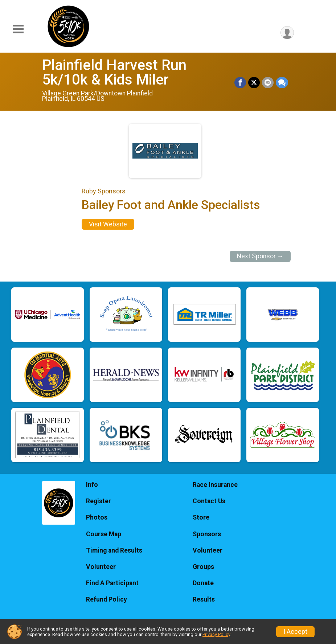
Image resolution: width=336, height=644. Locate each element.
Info (92, 485)
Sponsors (207, 534)
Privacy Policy (216, 634)
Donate (203, 583)
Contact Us (209, 501)
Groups (203, 567)
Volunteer (101, 567)
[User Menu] (287, 33)
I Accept (295, 632)
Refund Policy (106, 599)
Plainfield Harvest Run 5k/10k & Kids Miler (114, 72)
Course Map (104, 534)
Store (201, 517)
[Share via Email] (268, 83)
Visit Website (108, 224)
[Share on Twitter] (254, 83)
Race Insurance (215, 485)
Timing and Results (114, 550)
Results (204, 599)
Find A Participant (112, 583)
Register (99, 501)
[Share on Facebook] (240, 83)
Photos (97, 517)
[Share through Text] (282, 83)
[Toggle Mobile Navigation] (18, 29)
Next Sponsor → (260, 256)
